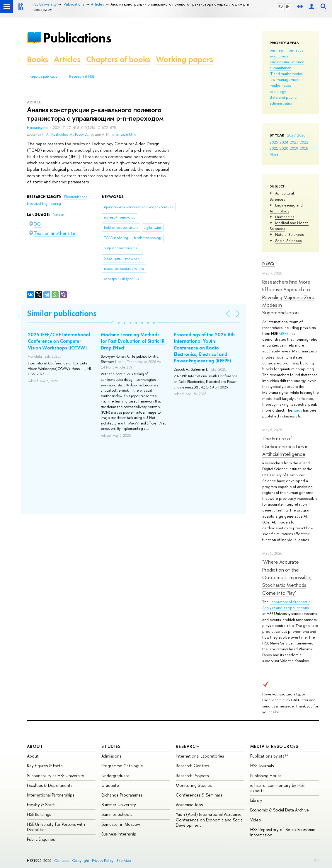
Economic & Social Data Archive (280, 810)
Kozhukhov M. (62, 134)
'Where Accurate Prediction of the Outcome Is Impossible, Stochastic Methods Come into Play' (287, 577)
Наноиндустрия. (40, 128)
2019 (294, 148)
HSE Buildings (39, 814)
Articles (67, 59)
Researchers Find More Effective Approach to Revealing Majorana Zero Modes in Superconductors (288, 297)
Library (256, 800)
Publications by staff (269, 756)
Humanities (285, 217)
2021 (274, 148)
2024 (284, 142)
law (272, 79)
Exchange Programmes (122, 795)
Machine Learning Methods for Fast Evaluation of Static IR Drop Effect (133, 341)
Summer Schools (117, 814)
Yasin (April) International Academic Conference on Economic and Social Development (210, 820)
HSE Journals (262, 766)
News (268, 263)
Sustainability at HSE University (56, 776)
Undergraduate (115, 776)
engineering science (287, 62)
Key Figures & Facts (45, 766)
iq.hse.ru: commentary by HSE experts (277, 788)
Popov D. (81, 134)
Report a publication (45, 76)
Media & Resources (274, 746)
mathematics (280, 85)
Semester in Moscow (121, 824)
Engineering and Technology (286, 208)
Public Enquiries (41, 839)
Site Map (124, 861)
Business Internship (119, 834)
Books (38, 59)
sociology (278, 91)
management (288, 79)
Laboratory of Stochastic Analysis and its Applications (286, 605)
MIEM (283, 333)
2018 (304, 148)
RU (281, 6)
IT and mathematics (286, 74)
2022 (304, 142)
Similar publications (62, 313)
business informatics (286, 50)
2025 (274, 142)
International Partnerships (51, 795)
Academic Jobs (189, 805)
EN (288, 6)
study (298, 410)
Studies (111, 746)
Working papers (184, 59)
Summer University (119, 805)
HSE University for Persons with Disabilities (56, 827)
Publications (77, 38)
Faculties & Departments (50, 785)
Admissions (111, 756)
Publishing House (266, 776)
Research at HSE (82, 76)
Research (188, 746)
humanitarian (280, 68)
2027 (291, 135)
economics (279, 56)
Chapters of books (118, 59)
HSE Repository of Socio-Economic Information (283, 832)
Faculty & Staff (41, 805)
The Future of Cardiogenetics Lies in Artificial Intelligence (285, 446)
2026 (301, 135)
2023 (294, 142)
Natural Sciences (289, 234)
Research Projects (192, 776)
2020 (284, 148)
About (35, 746)
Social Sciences (288, 241)
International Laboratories (200, 756)
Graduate (110, 785)
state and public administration (283, 100)
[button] (113, 323)
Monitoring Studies (194, 785)
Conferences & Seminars (199, 795)
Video (256, 820)
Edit (316, 860)
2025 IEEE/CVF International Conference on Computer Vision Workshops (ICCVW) (59, 341)
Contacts (62, 861)
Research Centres (192, 766)
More (274, 154)
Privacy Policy (103, 861)
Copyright (81, 861)
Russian (58, 215)
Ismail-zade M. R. (124, 134)
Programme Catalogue (122, 766)
